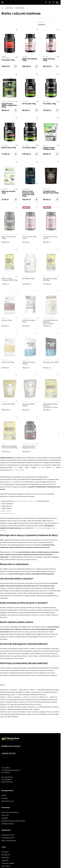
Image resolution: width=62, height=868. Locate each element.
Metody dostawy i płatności (10, 812)
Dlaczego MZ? (6, 855)
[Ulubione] (16, 30)
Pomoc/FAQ (5, 815)
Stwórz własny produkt (9, 841)
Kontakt (4, 795)
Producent (5, 798)
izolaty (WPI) (32, 501)
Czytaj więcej (20, 470)
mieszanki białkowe (8, 513)
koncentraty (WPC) (21, 501)
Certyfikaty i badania (8, 863)
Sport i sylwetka (9, 8)
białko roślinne (7, 511)
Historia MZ (5, 852)
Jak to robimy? (6, 866)
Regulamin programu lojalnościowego (13, 821)
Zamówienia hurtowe (8, 838)
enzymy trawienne (40, 528)
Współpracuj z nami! (8, 835)
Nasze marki (5, 858)
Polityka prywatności (8, 824)
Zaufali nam (5, 860)
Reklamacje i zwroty (8, 801)
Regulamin (5, 818)
